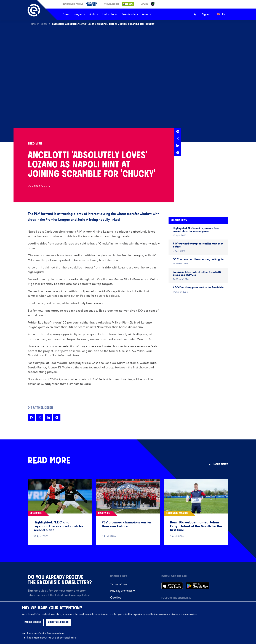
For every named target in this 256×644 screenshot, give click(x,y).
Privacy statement (123, 591)
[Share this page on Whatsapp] (178, 153)
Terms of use (119, 584)
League (79, 14)
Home (33, 24)
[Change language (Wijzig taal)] (225, 14)
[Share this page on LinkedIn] (178, 146)
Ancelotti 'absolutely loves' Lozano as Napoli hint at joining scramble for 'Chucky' (104, 24)
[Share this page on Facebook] (178, 131)
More (147, 14)
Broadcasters (130, 14)
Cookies (116, 598)
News (66, 14)
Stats (94, 14)
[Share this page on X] (178, 138)
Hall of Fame (110, 14)
